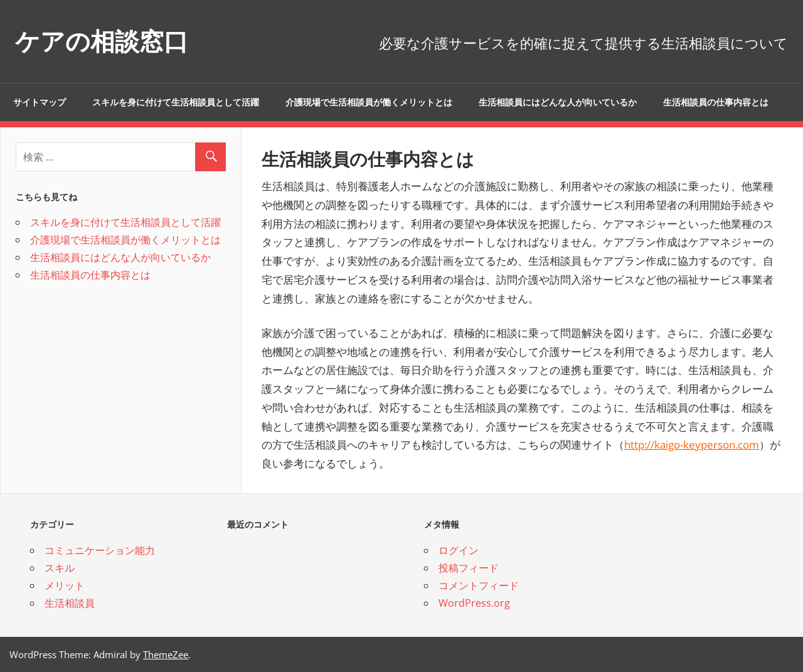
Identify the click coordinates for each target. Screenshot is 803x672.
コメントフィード (479, 585)
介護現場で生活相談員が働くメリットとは (369, 102)
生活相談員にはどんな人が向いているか (558, 102)
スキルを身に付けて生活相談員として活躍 (176, 102)
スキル (60, 568)
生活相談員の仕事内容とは (716, 102)
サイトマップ (40, 102)
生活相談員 (70, 603)
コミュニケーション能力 (100, 550)
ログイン (459, 550)
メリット (65, 585)
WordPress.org (474, 603)
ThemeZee (166, 654)
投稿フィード (469, 568)
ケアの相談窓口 (104, 41)
